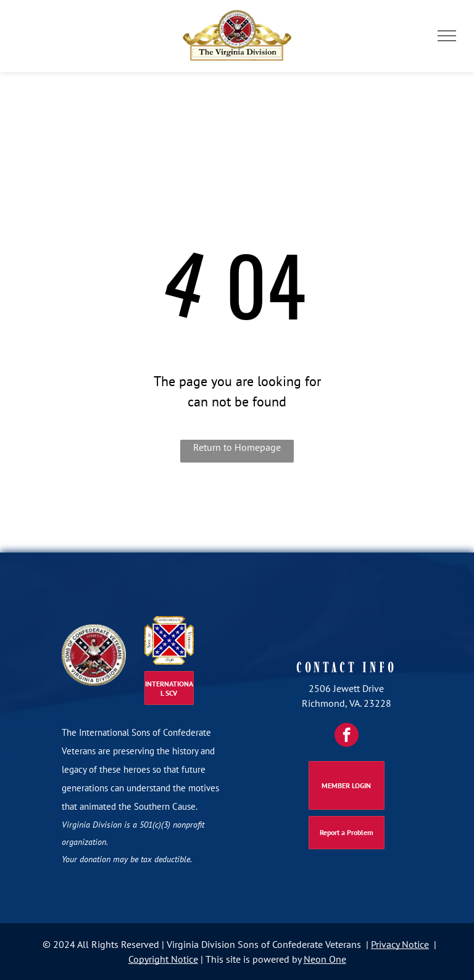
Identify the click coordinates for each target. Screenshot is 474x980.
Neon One (325, 959)
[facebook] (347, 735)
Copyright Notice (163, 959)
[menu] (447, 36)
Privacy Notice (400, 944)
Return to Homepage (237, 447)
